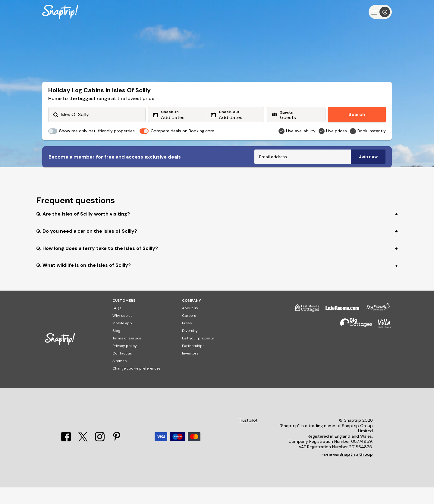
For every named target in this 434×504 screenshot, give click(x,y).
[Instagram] (100, 457)
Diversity (190, 347)
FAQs (117, 325)
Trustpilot (248, 437)
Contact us (122, 370)
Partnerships (193, 362)
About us (190, 325)
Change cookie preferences (137, 385)
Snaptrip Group (356, 471)
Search (357, 114)
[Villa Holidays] (382, 343)
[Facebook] (66, 457)
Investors (190, 370)
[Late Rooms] (339, 327)
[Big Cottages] (353, 343)
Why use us (123, 332)
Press (187, 340)
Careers (189, 332)
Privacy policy (125, 362)
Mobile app (122, 340)
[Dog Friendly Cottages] (375, 327)
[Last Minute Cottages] (304, 327)
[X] (83, 457)
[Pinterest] (117, 457)
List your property (198, 355)
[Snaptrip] (60, 12)
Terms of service (127, 355)
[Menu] (380, 12)
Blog (116, 347)
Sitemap (120, 377)
